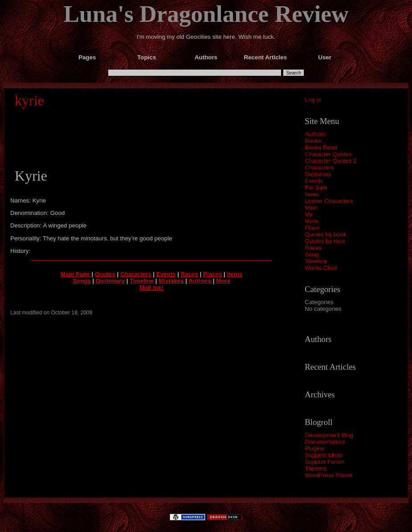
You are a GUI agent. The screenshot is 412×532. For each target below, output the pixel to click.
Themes (315, 468)
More (311, 221)
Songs (82, 281)
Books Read (321, 147)
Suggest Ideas (324, 455)
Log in (313, 100)
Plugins (314, 448)
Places (212, 274)
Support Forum (324, 462)
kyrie (29, 100)
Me (309, 214)
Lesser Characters (329, 201)
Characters (319, 167)
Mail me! (151, 287)
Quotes (105, 274)
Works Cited (321, 268)
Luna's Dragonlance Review (206, 14)
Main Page (75, 274)
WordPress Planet (328, 475)
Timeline (316, 261)
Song (312, 254)
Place (312, 228)
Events (314, 181)
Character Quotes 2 (330, 161)
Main (311, 208)
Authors (315, 134)
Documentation (325, 442)
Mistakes (171, 281)
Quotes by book (325, 234)
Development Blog (329, 435)
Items (312, 194)
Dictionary (318, 174)
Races (313, 248)
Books (313, 141)
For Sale (316, 188)
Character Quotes (328, 154)
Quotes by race (325, 241)
